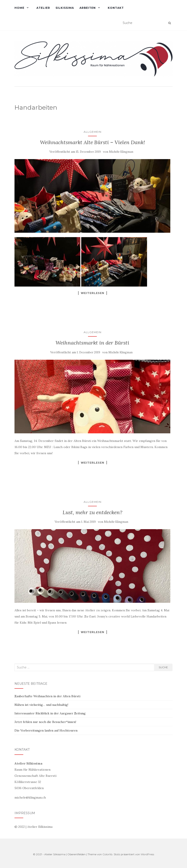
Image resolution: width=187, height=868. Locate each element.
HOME (19, 8)
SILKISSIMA (65, 8)
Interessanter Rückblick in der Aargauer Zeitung (50, 713)
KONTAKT (116, 8)
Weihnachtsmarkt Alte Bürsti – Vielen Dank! (93, 142)
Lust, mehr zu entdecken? (92, 512)
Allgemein (93, 132)
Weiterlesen (93, 293)
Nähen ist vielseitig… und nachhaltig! (41, 705)
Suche (163, 667)
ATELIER (43, 8)
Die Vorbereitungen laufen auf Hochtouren (46, 730)
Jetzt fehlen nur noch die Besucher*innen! (45, 722)
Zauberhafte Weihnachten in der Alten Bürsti (47, 696)
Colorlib (107, 854)
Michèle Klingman (121, 152)
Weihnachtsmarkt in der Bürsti (92, 343)
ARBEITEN (88, 8)
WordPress (147, 854)
